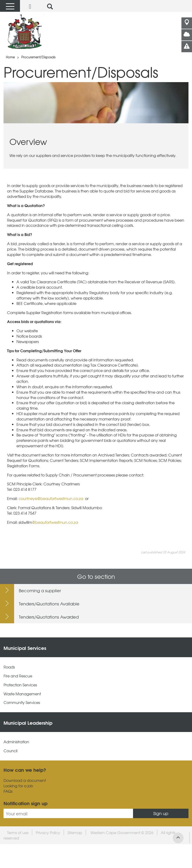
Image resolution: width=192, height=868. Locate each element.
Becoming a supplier (40, 590)
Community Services (22, 702)
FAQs (8, 791)
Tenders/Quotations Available (49, 604)
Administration (16, 742)
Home (10, 57)
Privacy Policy (48, 832)
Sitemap (75, 832)
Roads (9, 667)
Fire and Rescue (18, 676)
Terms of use (18, 832)
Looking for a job (18, 786)
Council (10, 751)
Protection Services (20, 685)
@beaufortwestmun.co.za (55, 522)
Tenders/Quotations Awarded (49, 617)
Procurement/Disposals (38, 57)
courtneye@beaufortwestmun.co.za (51, 498)
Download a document (25, 780)
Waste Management (22, 694)
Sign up (161, 813)
